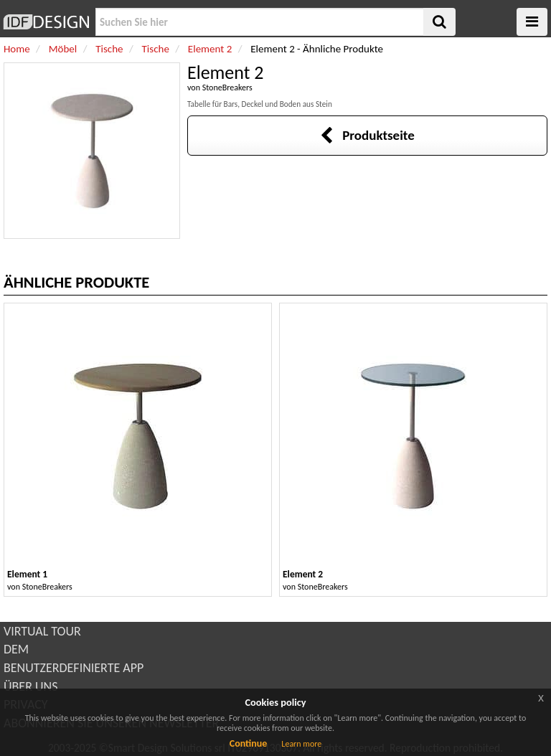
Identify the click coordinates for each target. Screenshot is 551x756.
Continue (249, 743)
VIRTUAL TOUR (42, 631)
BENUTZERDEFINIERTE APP (74, 668)
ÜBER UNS (30, 686)
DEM (16, 649)
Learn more (301, 744)
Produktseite (367, 135)
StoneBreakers (227, 88)
